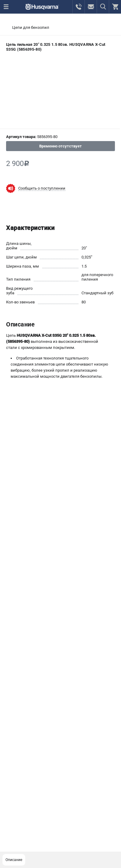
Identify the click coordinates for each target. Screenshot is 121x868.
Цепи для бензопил (31, 27)
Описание (14, 860)
